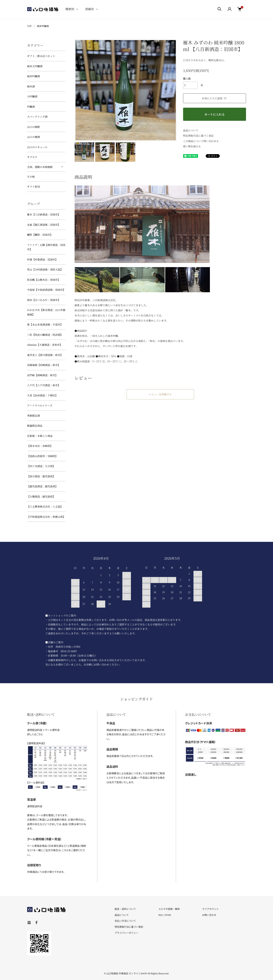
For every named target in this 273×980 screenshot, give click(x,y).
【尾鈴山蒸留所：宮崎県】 (42, 456)
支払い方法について (125, 921)
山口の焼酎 (34, 127)
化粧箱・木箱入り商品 (40, 436)
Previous (80, 90)
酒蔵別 (90, 9)
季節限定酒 (34, 416)
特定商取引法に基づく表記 (198, 136)
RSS (160, 915)
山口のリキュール (37, 147)
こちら (39, 734)
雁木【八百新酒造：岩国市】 (44, 214)
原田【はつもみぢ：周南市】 (44, 300)
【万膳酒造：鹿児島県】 (41, 496)
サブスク (32, 157)
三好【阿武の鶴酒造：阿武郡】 (45, 335)
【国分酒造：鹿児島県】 (41, 476)
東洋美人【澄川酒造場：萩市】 (45, 355)
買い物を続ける (192, 146)
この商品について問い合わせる (201, 141)
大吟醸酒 (32, 96)
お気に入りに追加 (214, 98)
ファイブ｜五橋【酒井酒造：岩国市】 (46, 247)
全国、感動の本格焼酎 (40, 167)
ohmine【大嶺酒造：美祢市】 (45, 345)
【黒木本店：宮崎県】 (40, 446)
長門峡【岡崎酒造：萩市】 (42, 375)
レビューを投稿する (160, 394)
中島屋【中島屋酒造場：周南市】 (46, 290)
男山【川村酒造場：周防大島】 (45, 269)
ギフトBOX (34, 187)
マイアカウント (210, 909)
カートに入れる (214, 114)
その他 (31, 177)
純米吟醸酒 (43, 26)
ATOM (168, 915)
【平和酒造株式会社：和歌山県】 (46, 517)
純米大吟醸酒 (35, 66)
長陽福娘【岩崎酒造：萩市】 (44, 365)
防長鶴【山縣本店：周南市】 (44, 280)
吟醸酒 (31, 107)
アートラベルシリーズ (40, 405)
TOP (29, 26)
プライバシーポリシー (127, 933)
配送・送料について (125, 909)
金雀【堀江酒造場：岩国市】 (44, 225)
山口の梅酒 (34, 137)
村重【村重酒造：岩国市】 (42, 259)
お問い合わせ (209, 915)
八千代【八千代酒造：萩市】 (44, 385)
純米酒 (31, 86)
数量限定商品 (35, 426)
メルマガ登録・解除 (169, 909)
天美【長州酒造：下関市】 (42, 395)
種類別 (70, 9)
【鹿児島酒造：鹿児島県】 (42, 486)
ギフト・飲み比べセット (41, 56)
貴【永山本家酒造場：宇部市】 (45, 324)
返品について (191, 130)
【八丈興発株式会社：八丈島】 (45, 506)
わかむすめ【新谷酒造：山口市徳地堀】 (46, 312)
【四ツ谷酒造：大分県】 (41, 466)
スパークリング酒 (37, 117)
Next (171, 90)
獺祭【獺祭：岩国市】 (40, 235)
